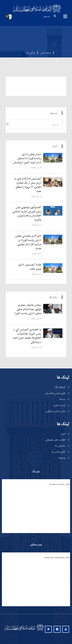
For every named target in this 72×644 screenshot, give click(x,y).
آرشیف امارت (59, 405)
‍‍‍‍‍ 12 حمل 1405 (37, 196)
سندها (62, 399)
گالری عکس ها (59, 452)
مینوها (65, 16)
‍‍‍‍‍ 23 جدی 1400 (36, 347)
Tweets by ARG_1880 (60, 484)
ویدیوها (62, 458)
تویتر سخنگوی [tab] (36, 545)
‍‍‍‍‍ (28, 158)
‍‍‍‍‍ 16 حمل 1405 (37, 168)
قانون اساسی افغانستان (55, 393)
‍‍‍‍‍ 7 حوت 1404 (37, 274)
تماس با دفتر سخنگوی (55, 411)
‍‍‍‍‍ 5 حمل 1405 (37, 225)
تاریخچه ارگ (60, 387)
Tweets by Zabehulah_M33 (57, 557)
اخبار (63, 434)
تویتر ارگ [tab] (36, 471)
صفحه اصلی (45, 53)
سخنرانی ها (60, 446)
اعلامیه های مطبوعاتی (55, 440)
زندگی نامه (30, 53)
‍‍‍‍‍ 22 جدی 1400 (36, 319)
